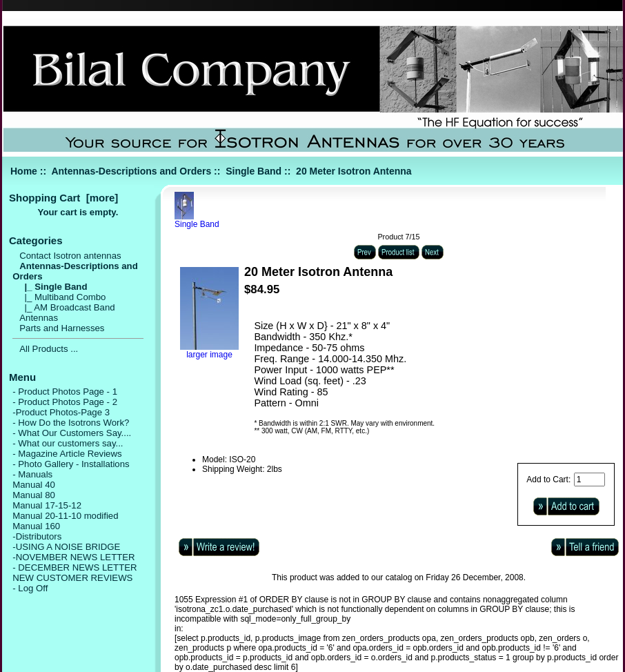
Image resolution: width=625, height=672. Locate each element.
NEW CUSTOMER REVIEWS (72, 578)
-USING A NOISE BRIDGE (66, 547)
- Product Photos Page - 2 (65, 402)
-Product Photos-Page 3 (61, 412)
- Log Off (30, 588)
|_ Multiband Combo (62, 297)
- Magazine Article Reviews (67, 454)
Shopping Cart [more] (63, 198)
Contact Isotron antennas (70, 256)
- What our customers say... (68, 443)
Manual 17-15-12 (47, 505)
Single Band (254, 171)
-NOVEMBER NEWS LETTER (73, 557)
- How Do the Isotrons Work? (71, 423)
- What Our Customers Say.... (72, 433)
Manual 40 (34, 485)
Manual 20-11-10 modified (65, 516)
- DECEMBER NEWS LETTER (75, 567)
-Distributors (37, 536)
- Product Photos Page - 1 (65, 392)
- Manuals (32, 474)
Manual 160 (36, 526)
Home (24, 171)
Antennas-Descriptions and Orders (131, 171)
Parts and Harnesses (62, 328)
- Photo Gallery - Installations (71, 464)
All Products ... (49, 349)
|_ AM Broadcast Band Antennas (67, 313)
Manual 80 (34, 495)
